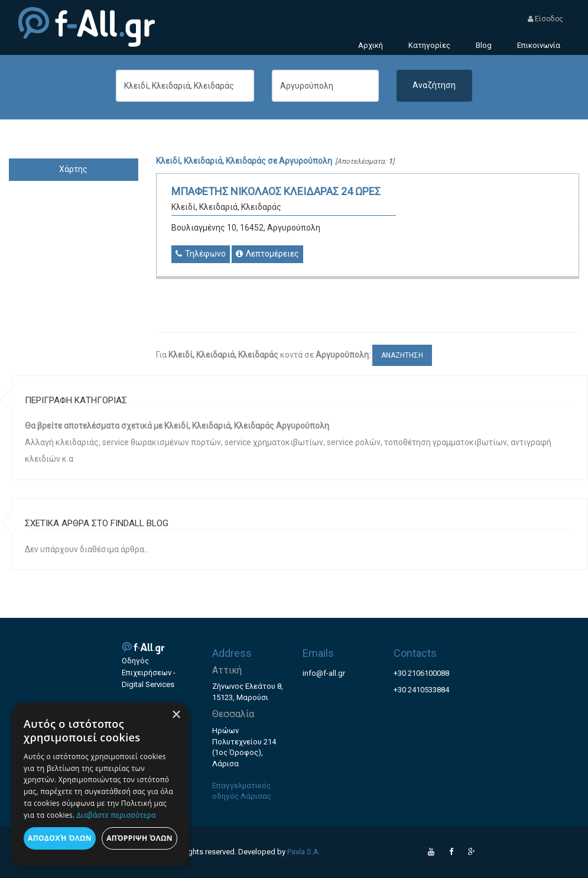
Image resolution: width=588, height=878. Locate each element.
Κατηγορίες (429, 45)
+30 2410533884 (421, 690)
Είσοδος (545, 19)
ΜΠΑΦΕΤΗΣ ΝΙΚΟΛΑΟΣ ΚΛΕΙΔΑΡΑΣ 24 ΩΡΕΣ (276, 191)
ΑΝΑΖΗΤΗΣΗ (402, 355)
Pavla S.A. (304, 852)
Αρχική (371, 45)
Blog (484, 45)
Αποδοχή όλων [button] (60, 838)
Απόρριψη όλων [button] (139, 838)
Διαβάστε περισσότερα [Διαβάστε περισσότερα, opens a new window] (116, 815)
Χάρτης (73, 169)
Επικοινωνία (539, 45)
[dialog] (100, 784)
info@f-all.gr (324, 673)
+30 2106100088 (421, 673)
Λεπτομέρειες (267, 254)
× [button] (176, 715)
